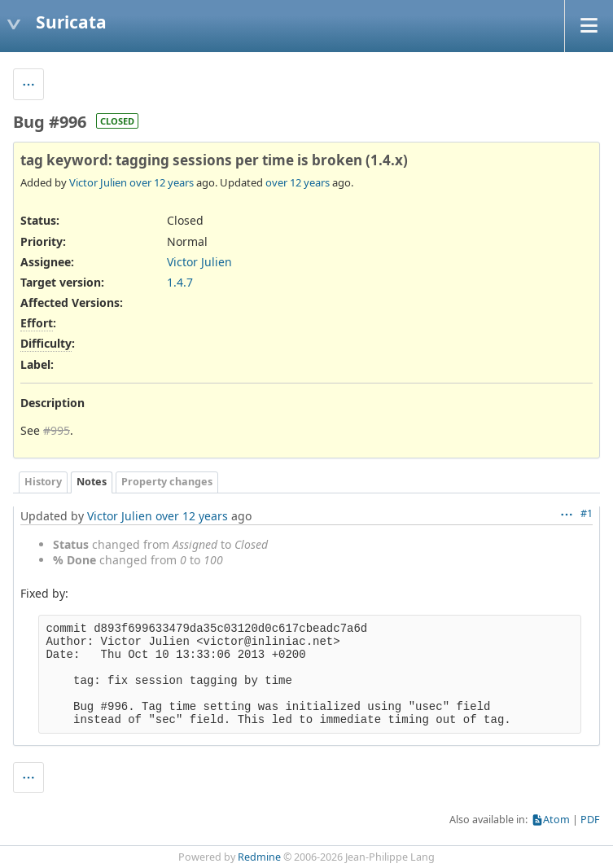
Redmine (259, 857)
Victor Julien (98, 182)
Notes (92, 482)
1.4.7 (180, 282)
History (43, 482)
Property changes (167, 482)
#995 (57, 430)
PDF (590, 820)
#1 (587, 513)
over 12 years (162, 182)
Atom (556, 820)
